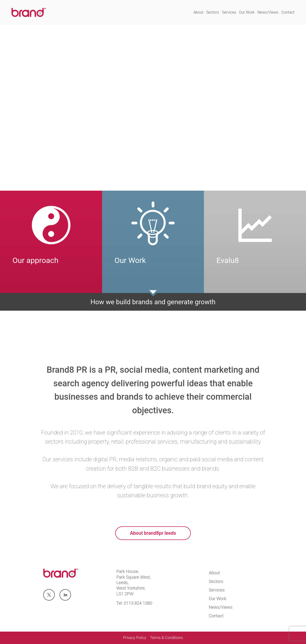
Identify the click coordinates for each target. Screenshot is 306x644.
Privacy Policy (135, 638)
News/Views (268, 12)
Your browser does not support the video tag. (153, 108)
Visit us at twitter (49, 595)
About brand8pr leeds (153, 533)
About (198, 12)
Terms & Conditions (166, 638)
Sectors (213, 12)
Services (229, 12)
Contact (288, 12)
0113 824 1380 (138, 603)
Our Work (247, 12)
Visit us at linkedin (65, 595)
